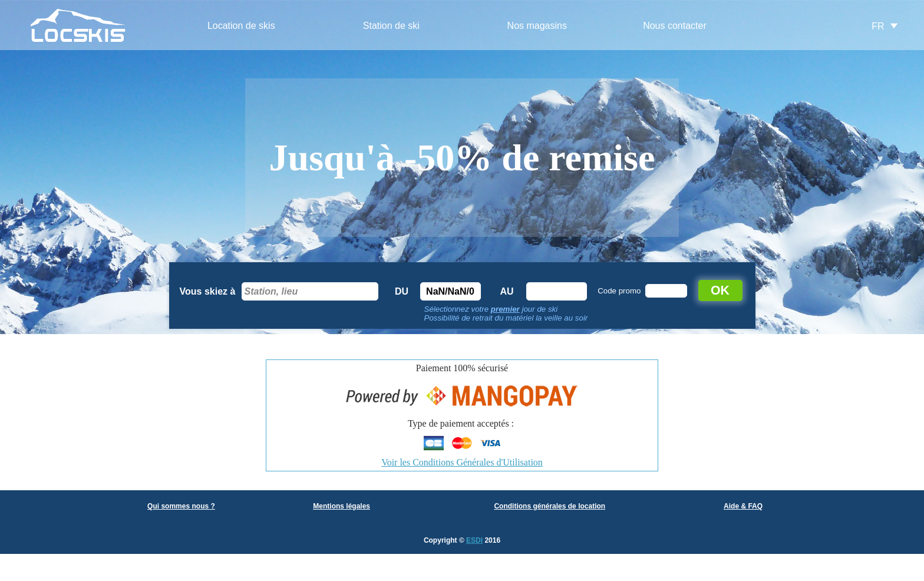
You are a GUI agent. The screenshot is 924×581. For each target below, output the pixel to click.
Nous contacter (675, 26)
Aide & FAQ (743, 506)
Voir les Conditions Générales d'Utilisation (462, 462)
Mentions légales (341, 506)
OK (720, 290)
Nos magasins (537, 26)
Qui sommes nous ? (181, 506)
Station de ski (391, 26)
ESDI (474, 540)
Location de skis (241, 26)
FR (878, 26)
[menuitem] (241, 26)
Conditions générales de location (550, 506)
